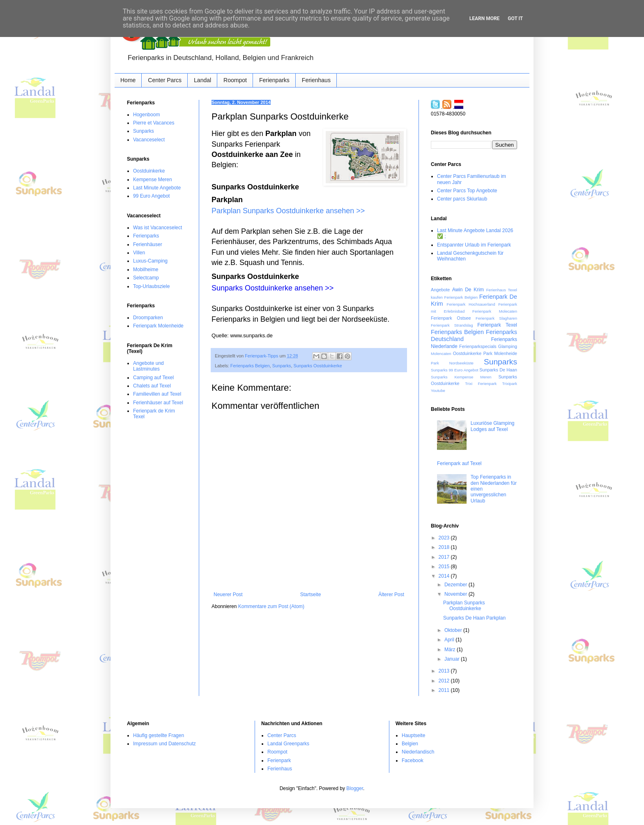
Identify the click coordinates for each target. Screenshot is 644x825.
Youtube (438, 391)
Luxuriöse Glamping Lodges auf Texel (493, 426)
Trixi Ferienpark (481, 384)
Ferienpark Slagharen (496, 318)
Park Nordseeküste (452, 363)
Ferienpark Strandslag (452, 325)
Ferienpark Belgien (461, 297)
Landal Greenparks (288, 744)
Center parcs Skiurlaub (462, 199)
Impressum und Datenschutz (164, 744)
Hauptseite (413, 735)
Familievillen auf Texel (157, 394)
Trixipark (510, 384)
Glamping (508, 346)
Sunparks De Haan (498, 370)
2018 (445, 547)
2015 (445, 567)
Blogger (355, 788)
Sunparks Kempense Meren (461, 377)
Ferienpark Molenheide (158, 326)
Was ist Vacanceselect (158, 228)
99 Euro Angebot (151, 196)
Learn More (485, 18)
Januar (453, 659)
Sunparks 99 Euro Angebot (454, 370)
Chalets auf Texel (152, 386)
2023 (445, 538)
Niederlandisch (418, 752)
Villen (139, 253)
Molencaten (441, 354)
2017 (445, 557)
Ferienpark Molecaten (495, 311)
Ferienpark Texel (497, 325)
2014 (445, 576)
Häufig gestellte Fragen (159, 735)
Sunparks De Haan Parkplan (474, 618)
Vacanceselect (149, 140)
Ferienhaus (316, 80)
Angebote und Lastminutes (148, 366)
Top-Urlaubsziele (151, 286)
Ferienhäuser (148, 244)
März (451, 650)
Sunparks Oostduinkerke (317, 366)
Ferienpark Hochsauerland (471, 304)
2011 (445, 690)
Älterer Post (391, 595)
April (450, 640)
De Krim (474, 290)
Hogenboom (146, 115)
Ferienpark (279, 760)
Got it (515, 18)
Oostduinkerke (149, 171)
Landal (202, 80)
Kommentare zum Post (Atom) (271, 606)
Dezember (457, 585)
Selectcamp (146, 278)
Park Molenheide (500, 353)
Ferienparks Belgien (250, 366)
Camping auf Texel (153, 378)
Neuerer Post (228, 595)
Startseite (311, 595)
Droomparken (148, 318)
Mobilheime (146, 270)
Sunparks (282, 366)
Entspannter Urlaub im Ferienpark (474, 245)
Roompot (235, 80)
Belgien (410, 744)
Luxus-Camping (150, 261)
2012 (445, 681)
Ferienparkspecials (478, 346)
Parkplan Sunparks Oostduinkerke (464, 606)
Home (128, 80)
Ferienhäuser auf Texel (158, 403)
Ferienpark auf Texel (459, 463)
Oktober (454, 630)
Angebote (440, 290)
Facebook (413, 760)
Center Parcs (165, 80)
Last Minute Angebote (157, 188)
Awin (458, 290)
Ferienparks (274, 80)
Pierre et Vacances (154, 123)
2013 (445, 671)
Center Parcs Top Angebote (467, 191)
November (457, 594)
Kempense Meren (153, 180)
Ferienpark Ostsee (451, 318)
